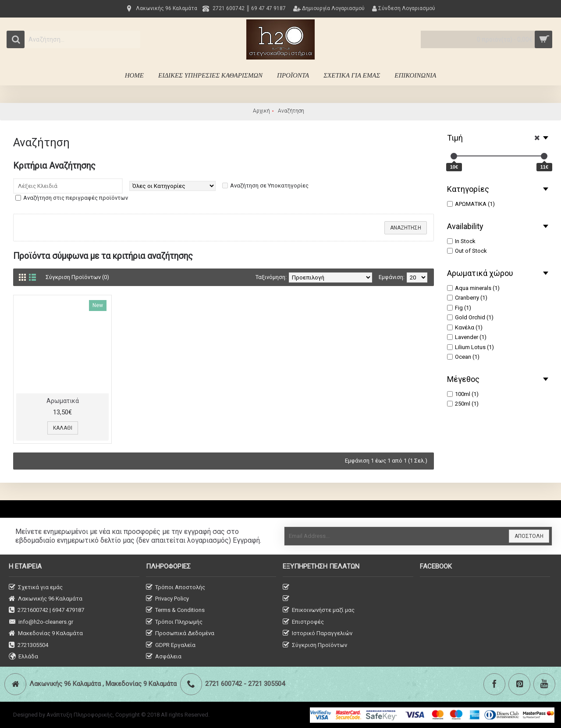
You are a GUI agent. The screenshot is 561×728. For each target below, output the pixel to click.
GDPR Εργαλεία (171, 645)
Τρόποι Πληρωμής (174, 622)
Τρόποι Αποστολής (176, 588)
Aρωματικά (63, 401)
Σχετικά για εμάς (36, 588)
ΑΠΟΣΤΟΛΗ (529, 536)
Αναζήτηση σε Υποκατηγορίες (269, 186)
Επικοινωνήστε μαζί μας (319, 610)
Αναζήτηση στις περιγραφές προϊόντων (76, 198)
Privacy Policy (167, 599)
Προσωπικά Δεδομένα (180, 634)
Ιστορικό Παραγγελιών (318, 634)
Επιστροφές (303, 622)
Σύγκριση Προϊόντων (315, 645)
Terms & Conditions (175, 610)
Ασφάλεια (164, 657)
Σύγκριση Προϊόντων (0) (77, 277)
